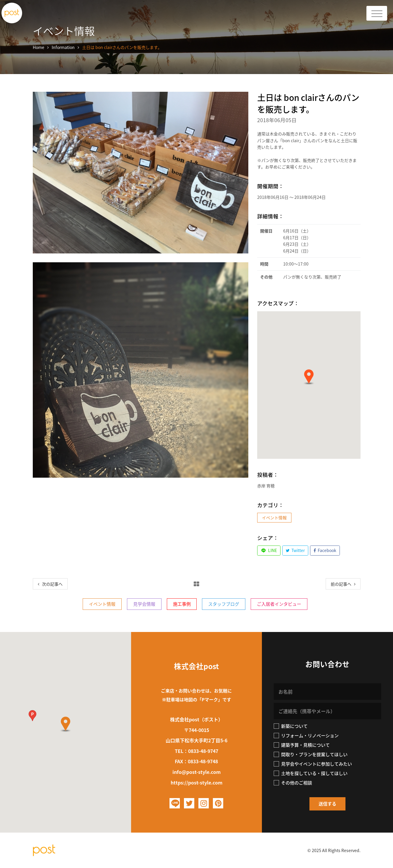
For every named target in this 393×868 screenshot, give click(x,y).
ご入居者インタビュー (279, 604)
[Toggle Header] (377, 13)
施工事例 (182, 604)
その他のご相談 (293, 783)
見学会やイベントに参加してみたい (313, 764)
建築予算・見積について (302, 745)
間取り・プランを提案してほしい (311, 754)
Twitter (295, 550)
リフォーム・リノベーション (306, 736)
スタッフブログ (224, 604)
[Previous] (50, 584)
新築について (291, 726)
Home (39, 47)
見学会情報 (144, 604)
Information (63, 47)
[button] (309, 377)
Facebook (325, 550)
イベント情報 (274, 517)
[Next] (343, 584)
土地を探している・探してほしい (311, 773)
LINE (269, 550)
